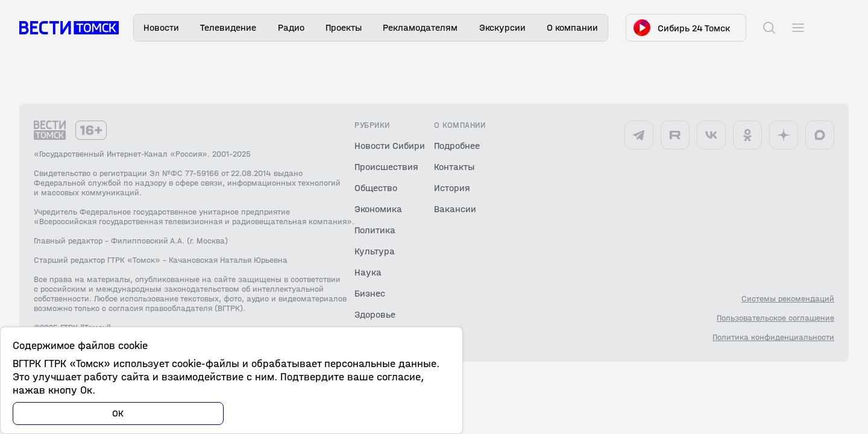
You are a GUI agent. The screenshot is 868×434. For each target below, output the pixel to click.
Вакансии (455, 209)
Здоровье (375, 314)
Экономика (378, 209)
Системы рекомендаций (788, 299)
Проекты (344, 27)
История (452, 188)
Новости (161, 27)
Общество (376, 188)
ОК (118, 413)
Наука (368, 272)
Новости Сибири (390, 146)
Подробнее (457, 146)
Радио (291, 27)
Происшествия (386, 167)
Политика (375, 230)
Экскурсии (502, 27)
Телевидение (228, 27)
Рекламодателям (420, 27)
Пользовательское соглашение (775, 318)
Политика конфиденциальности (773, 338)
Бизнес (370, 293)
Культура (375, 251)
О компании (572, 27)
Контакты (454, 167)
